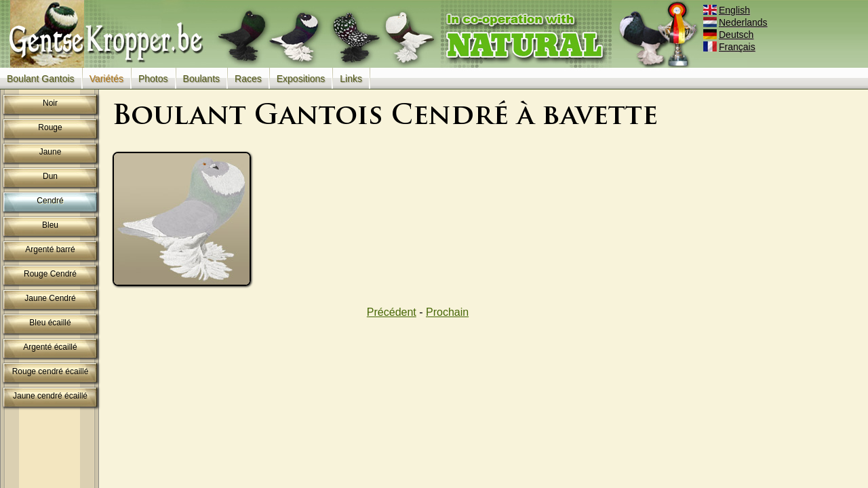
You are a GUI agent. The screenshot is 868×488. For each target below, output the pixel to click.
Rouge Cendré (50, 274)
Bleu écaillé (50, 323)
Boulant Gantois (41, 79)
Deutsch (729, 35)
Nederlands (736, 22)
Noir (50, 103)
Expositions (301, 79)
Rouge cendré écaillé (51, 371)
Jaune (51, 152)
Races (248, 79)
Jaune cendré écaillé (50, 396)
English (728, 10)
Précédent (392, 312)
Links (351, 79)
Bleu (50, 225)
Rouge (50, 127)
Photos (153, 79)
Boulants (201, 79)
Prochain (447, 312)
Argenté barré (50, 249)
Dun (50, 176)
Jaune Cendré (50, 298)
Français (730, 47)
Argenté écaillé (50, 347)
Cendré (50, 201)
